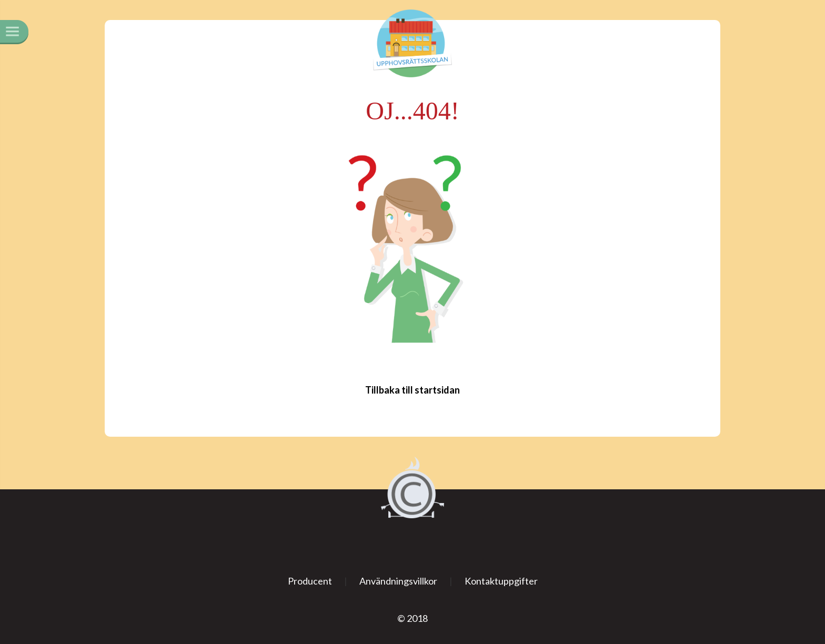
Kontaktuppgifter (501, 581)
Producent (310, 581)
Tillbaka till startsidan (413, 390)
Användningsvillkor (398, 581)
